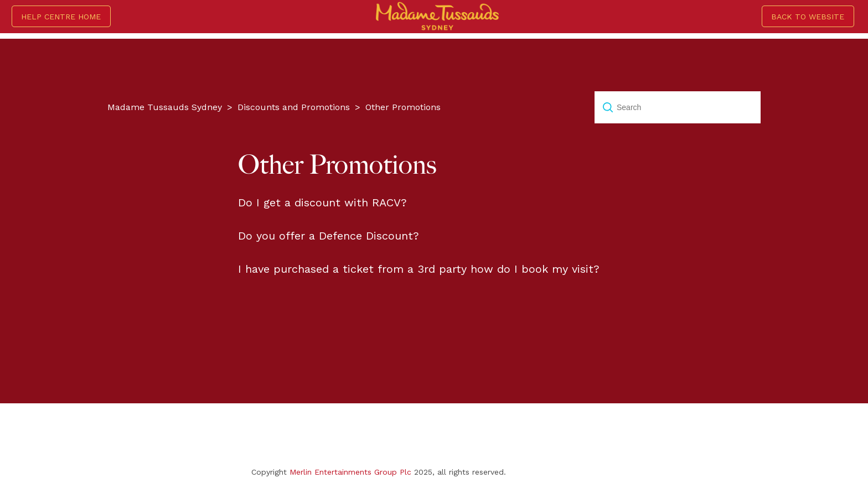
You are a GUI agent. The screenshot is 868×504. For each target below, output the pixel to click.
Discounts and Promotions (294, 107)
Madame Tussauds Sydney (165, 107)
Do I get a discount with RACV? (322, 202)
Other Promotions (403, 107)
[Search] (678, 107)
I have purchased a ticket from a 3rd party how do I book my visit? (419, 269)
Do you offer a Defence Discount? (329, 236)
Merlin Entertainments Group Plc (350, 472)
